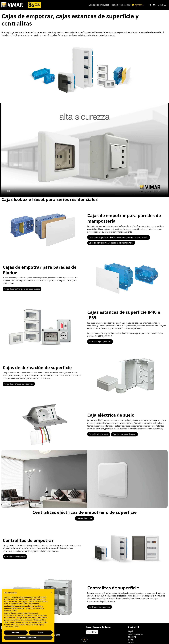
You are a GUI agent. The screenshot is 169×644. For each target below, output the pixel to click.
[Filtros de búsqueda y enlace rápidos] (150, 5)
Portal (131, 640)
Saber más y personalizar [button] (28, 638)
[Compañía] (34, 5)
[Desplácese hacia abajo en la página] (85, 639)
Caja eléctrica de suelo (99, 434)
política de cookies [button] (11, 611)
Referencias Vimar (85, 518)
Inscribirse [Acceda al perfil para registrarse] (92, 632)
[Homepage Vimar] (12, 5)
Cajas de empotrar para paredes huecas (22, 289)
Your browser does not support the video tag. (84, 150)
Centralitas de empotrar (15, 557)
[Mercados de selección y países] (154, 5)
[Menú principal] (162, 5)
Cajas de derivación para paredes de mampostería (111, 243)
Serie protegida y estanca (100, 342)
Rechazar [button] (16, 632)
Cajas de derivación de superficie (19, 384)
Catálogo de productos (99, 5)
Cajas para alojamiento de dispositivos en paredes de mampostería (119, 237)
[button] (51, 593)
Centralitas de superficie (100, 607)
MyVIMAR (137, 5)
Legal (130, 631)
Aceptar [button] (41, 632)
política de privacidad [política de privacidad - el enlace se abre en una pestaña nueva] (37, 599)
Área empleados (135, 634)
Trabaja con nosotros (121, 5)
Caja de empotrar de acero (124, 434)
